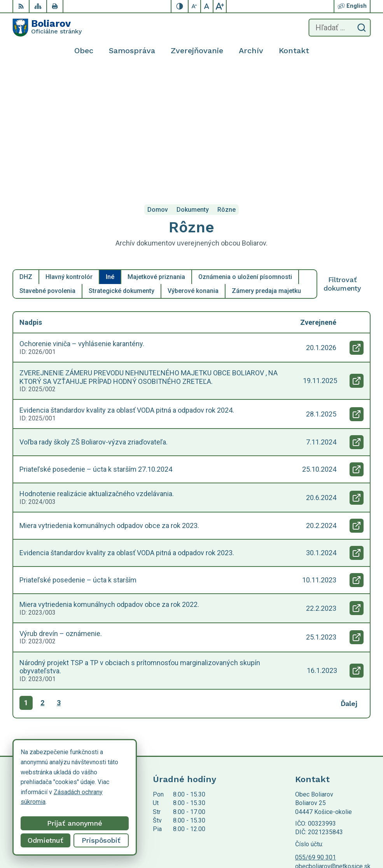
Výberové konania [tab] (193, 173)
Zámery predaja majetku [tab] (266, 173)
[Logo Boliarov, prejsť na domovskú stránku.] (47, 28)
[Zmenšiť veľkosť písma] (195, 6)
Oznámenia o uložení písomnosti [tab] (245, 159)
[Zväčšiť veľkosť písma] (220, 6)
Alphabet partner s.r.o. (115, 793)
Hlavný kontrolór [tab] (69, 159)
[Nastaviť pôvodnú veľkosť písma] (207, 6)
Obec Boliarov (77, 800)
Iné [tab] (110, 159)
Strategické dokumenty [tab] (122, 173)
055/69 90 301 (316, 739)
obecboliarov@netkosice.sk (333, 748)
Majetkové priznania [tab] (156, 159)
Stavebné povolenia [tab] (47, 173)
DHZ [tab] (26, 159)
